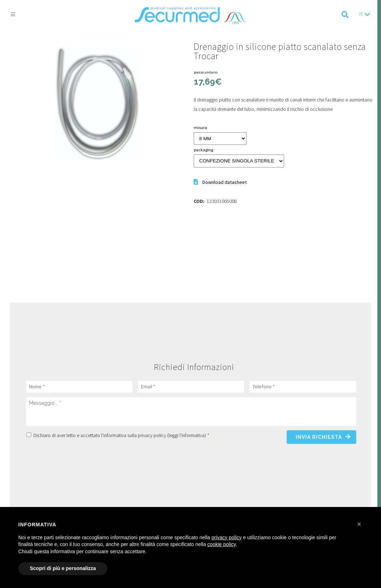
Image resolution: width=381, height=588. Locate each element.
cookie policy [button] (222, 544)
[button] (359, 524)
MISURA (200, 127)
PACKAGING (203, 150)
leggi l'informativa (187, 435)
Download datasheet (225, 182)
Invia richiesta (319, 437)
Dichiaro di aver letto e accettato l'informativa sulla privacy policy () (121, 435)
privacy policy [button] (227, 537)
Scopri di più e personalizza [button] (63, 568)
